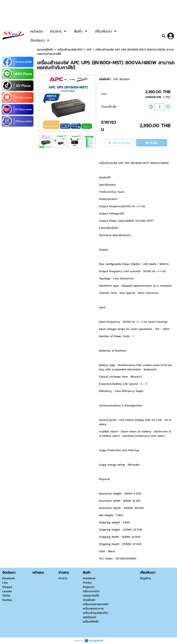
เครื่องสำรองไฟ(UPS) (70, 50)
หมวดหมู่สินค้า (45, 50)
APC (90, 50)
